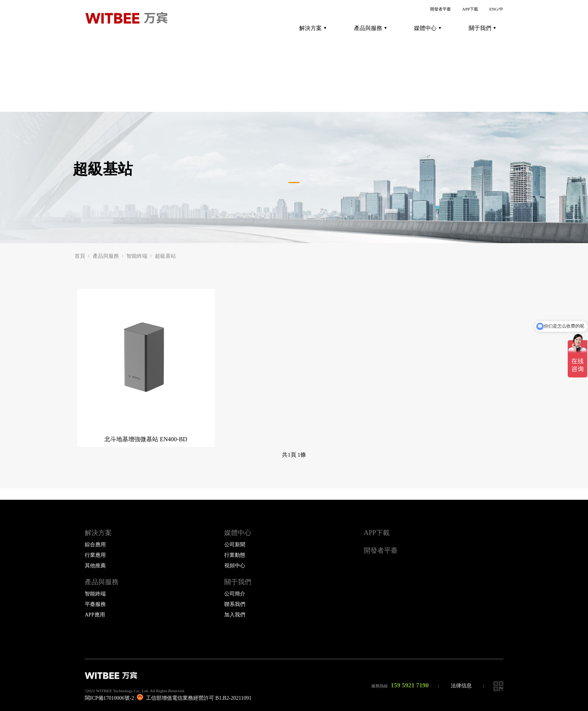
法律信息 (461, 686)
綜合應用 (95, 545)
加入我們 (235, 615)
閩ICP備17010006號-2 (109, 698)
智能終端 (137, 256)
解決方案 (313, 28)
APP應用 (95, 615)
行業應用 (95, 555)
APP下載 (470, 9)
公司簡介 (235, 594)
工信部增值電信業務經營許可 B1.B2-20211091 (194, 698)
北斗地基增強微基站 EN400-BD (146, 439)
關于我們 (482, 28)
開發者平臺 (440, 9)
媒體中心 (427, 28)
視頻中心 (235, 566)
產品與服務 (370, 28)
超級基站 (165, 256)
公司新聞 (235, 545)
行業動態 (235, 555)
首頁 (80, 256)
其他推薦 (95, 566)
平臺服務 (95, 604)
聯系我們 (235, 604)
